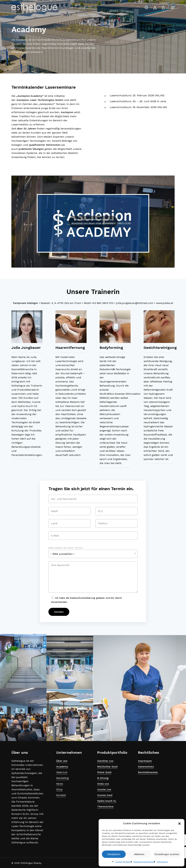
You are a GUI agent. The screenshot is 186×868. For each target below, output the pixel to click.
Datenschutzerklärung (144, 862)
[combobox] (93, 554)
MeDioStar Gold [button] (107, 767)
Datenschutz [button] (146, 767)
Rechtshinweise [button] (148, 772)
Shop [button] (59, 789)
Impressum (162, 862)
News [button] (60, 784)
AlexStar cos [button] (105, 761)
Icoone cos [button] (104, 789)
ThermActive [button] (105, 807)
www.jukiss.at (165, 303)
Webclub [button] (62, 772)
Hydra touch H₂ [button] (107, 801)
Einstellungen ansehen (167, 854)
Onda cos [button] (103, 784)
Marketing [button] (63, 778)
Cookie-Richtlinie (124, 862)
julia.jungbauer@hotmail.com (135, 303)
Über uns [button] (62, 761)
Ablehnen (139, 854)
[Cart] (165, 8)
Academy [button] (62, 767)
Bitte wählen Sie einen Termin (66, 548)
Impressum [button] (145, 761)
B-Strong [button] (103, 778)
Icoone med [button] (105, 795)
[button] (179, 824)
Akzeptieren (114, 854)
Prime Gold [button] (104, 772)
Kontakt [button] (61, 795)
